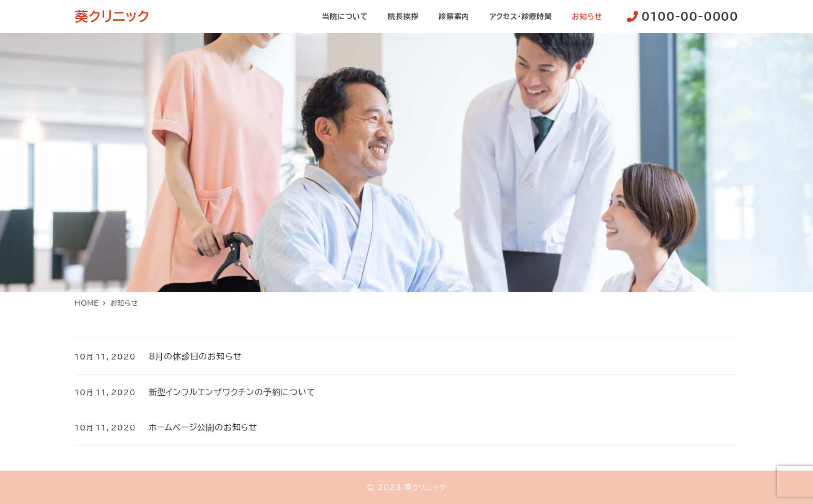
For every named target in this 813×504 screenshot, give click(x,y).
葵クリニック (112, 16)
